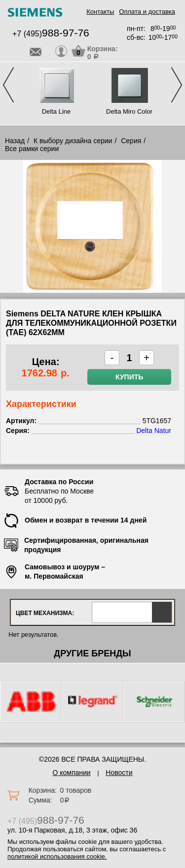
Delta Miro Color (129, 111)
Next (177, 85)
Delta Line (56, 111)
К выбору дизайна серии (73, 141)
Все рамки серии (32, 149)
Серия (131, 141)
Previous (8, 85)
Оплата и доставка (147, 12)
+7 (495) (51, 34)
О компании (71, 773)
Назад (15, 141)
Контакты (100, 12)
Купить (129, 377)
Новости (119, 773)
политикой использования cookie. (57, 856)
